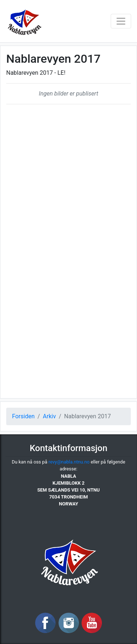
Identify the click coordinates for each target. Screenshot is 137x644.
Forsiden (23, 416)
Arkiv (49, 416)
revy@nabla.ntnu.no (69, 462)
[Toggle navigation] (121, 21)
